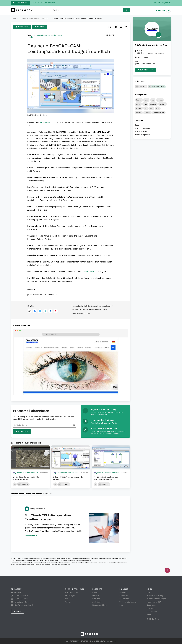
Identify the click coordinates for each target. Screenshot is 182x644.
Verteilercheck (152, 611)
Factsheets (124, 596)
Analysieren (97, 602)
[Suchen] (127, 10)
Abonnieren (22, 27)
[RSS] (153, 619)
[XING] (158, 619)
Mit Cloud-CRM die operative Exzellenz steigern (48, 517)
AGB (148, 593)
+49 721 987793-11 (21, 599)
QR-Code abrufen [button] (144, 128)
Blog (121, 605)
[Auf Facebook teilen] (35, 311)
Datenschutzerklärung (155, 596)
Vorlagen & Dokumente (128, 602)
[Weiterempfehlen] (126, 27)
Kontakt (39, 27)
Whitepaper (124, 593)
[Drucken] (111, 27)
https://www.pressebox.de (24, 605)
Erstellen (96, 596)
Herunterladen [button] (143, 132)
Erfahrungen (70, 596)
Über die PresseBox (75, 589)
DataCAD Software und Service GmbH (47, 35)
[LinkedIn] (150, 619)
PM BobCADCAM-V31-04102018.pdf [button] (43, 295)
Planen (95, 593)
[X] (156, 619)
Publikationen (125, 599)
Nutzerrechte (151, 605)
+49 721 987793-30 (21, 596)
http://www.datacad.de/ (146, 64)
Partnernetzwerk (72, 593)
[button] (71, 87)
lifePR (149, 614)
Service (68, 602)
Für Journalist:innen (100, 605)
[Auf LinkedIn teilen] (50, 311)
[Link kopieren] (30, 311)
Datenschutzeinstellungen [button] (156, 599)
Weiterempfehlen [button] (144, 135)
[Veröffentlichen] (167, 570)
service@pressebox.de (64, 564)
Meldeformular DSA (154, 602)
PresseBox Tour (21, 3)
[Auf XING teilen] (45, 311)
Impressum (151, 608)
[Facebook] (147, 619)
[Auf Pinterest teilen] (56, 311)
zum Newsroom (145, 70)
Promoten (96, 599)
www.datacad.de (90, 272)
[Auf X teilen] (40, 311)
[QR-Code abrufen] (116, 27)
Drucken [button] (140, 125)
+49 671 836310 (143, 57)
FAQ (67, 599)
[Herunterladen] (121, 27)
